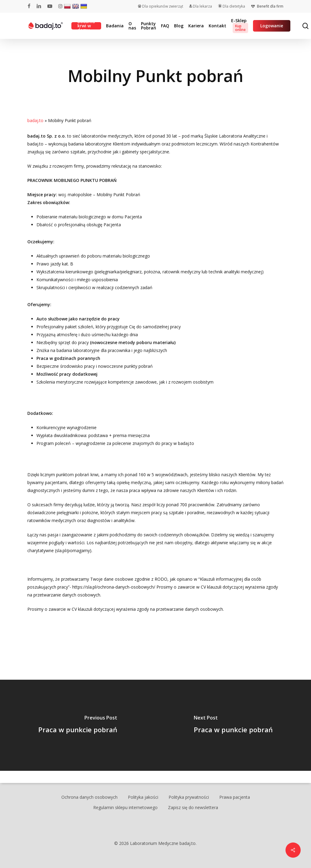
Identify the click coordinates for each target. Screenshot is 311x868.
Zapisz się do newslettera (193, 807)
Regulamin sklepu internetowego (125, 807)
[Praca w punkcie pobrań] (78, 725)
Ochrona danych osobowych (89, 797)
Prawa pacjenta (235, 797)
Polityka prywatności (189, 797)
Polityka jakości (143, 797)
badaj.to (35, 120)
